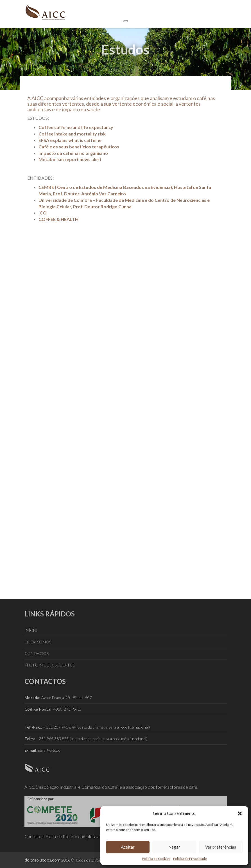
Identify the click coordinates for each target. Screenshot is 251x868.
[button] (240, 813)
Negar (174, 847)
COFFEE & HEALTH (58, 219)
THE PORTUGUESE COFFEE (50, 665)
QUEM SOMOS (38, 642)
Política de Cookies (156, 859)
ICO (43, 213)
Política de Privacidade (190, 859)
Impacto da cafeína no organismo (73, 153)
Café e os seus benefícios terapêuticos (79, 147)
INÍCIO (31, 630)
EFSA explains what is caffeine (70, 140)
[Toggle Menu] (126, 21)
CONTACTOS (37, 653)
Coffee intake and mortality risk (72, 134)
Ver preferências (221, 847)
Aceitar (128, 847)
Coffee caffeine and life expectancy (76, 127)
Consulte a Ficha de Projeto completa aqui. (65, 836)
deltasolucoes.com (42, 860)
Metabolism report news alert (70, 159)
